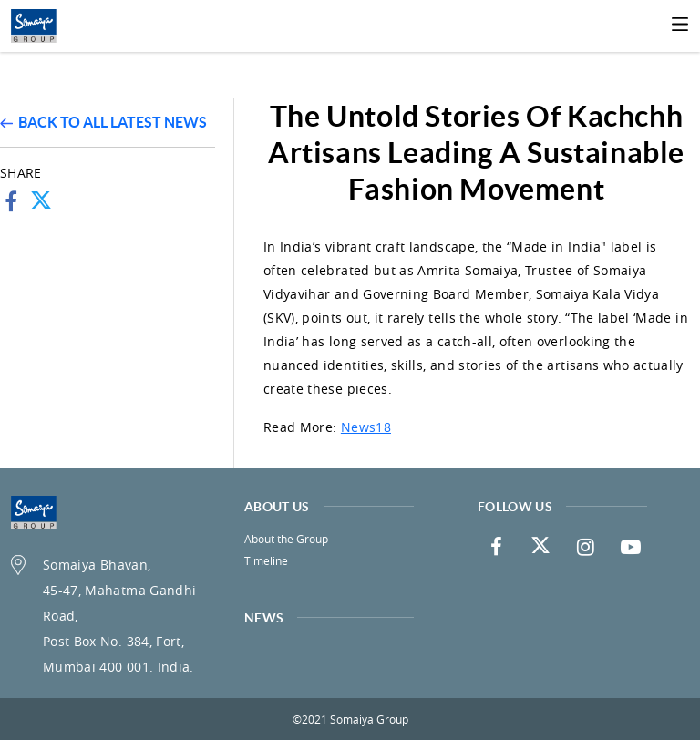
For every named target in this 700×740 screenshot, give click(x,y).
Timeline (266, 560)
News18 (366, 427)
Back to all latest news (103, 122)
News (264, 618)
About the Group (286, 539)
